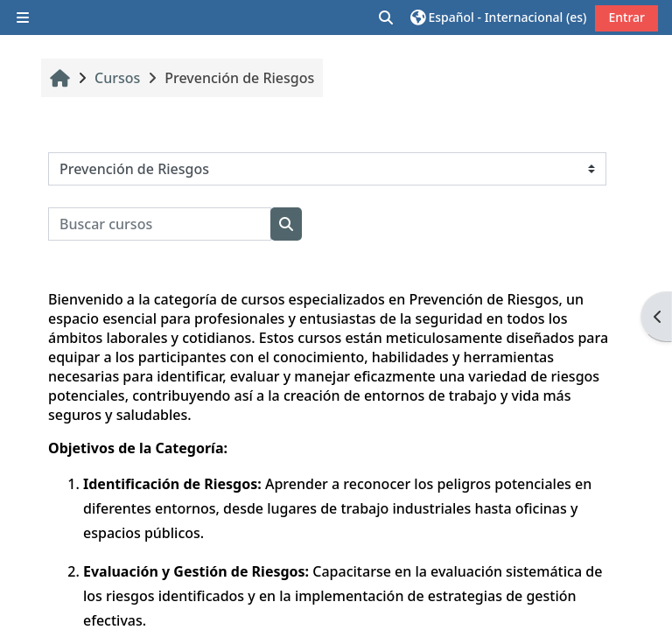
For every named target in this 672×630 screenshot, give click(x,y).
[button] (387, 17)
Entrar (626, 17)
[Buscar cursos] (160, 224)
